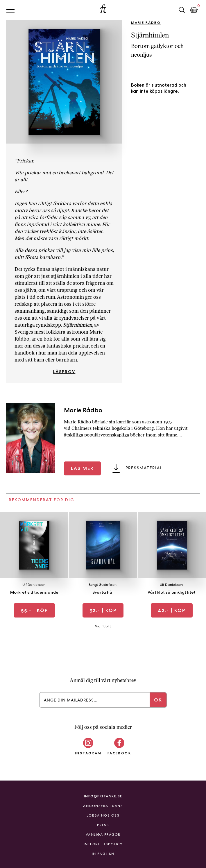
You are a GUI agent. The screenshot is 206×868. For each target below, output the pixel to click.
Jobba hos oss (103, 815)
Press (103, 825)
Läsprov (64, 372)
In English (103, 854)
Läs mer (82, 468)
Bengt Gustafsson (103, 585)
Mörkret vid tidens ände (34, 592)
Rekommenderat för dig (42, 500)
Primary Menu (10, 9)
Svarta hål (103, 592)
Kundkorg (194, 10)
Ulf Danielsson (34, 585)
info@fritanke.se (103, 796)
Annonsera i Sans (103, 806)
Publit (106, 626)
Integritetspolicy (103, 844)
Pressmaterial (144, 468)
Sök (182, 10)
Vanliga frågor (103, 835)
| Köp (34, 610)
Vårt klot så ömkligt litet (172, 592)
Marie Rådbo (146, 23)
